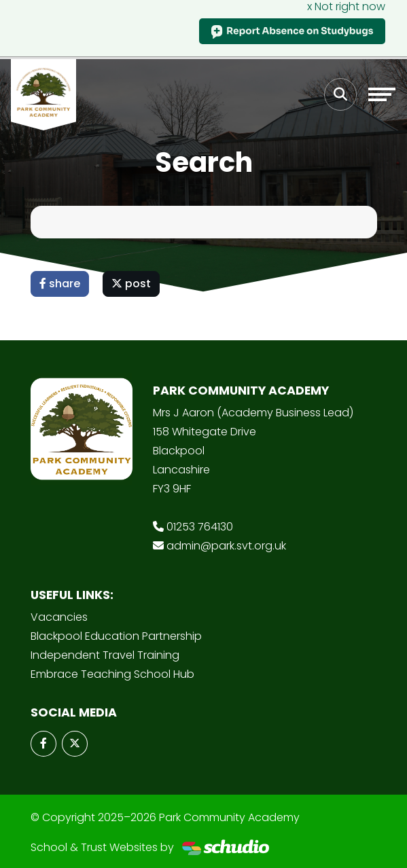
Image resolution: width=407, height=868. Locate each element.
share (60, 284)
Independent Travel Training (105, 655)
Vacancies (59, 617)
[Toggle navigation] (382, 94)
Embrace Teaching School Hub (112, 674)
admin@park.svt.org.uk (226, 546)
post (131, 284)
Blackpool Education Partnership (116, 636)
